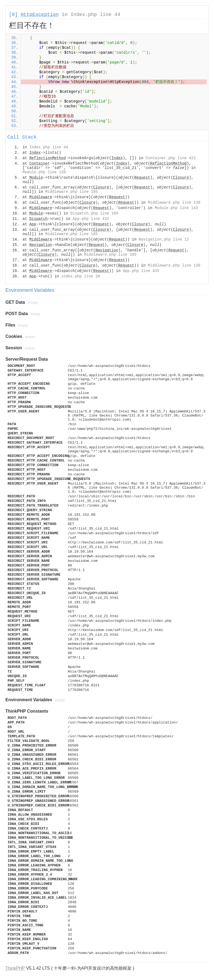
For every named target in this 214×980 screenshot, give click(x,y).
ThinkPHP (15, 968)
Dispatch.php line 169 (94, 213)
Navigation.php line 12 (164, 239)
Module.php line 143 (176, 208)
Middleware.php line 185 (71, 192)
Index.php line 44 (95, 15)
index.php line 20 (81, 276)
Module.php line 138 (44, 172)
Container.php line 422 (171, 158)
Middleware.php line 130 (174, 203)
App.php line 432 (91, 219)
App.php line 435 (141, 271)
